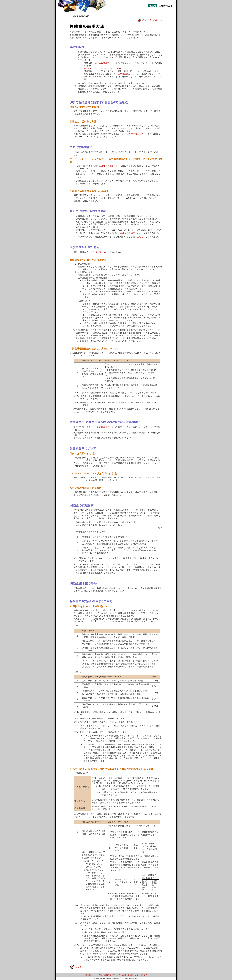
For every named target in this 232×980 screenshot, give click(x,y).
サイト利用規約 (141, 975)
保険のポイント (91, 975)
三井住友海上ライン (104, 63)
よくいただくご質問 (125, 975)
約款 (101, 975)
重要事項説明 (110, 975)
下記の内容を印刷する (152, 20)
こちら (140, 237)
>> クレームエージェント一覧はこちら (103, 68)
